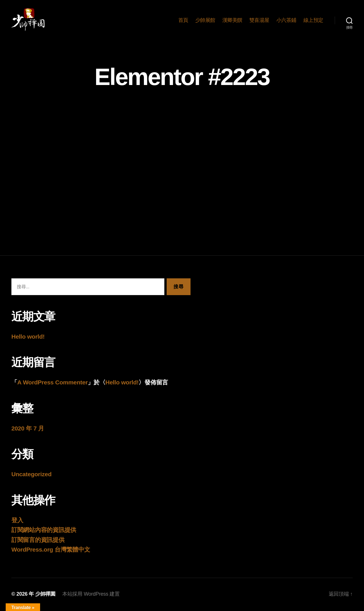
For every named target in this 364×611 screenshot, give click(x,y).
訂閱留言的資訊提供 (38, 541)
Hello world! (28, 337)
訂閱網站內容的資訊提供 (44, 531)
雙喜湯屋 (259, 20)
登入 (17, 521)
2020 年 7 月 (28, 429)
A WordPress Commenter (53, 383)
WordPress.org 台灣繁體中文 (51, 551)
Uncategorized (31, 475)
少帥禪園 (45, 595)
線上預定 (313, 20)
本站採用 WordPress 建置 (91, 595)
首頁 (183, 20)
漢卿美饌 (232, 20)
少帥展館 (205, 20)
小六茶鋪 (286, 20)
